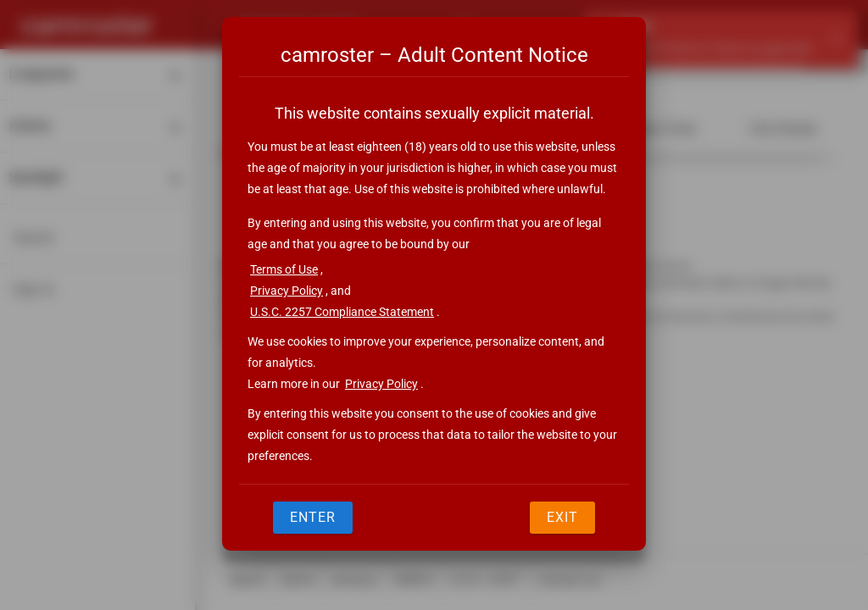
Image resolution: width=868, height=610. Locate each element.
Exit (562, 517)
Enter (313, 517)
